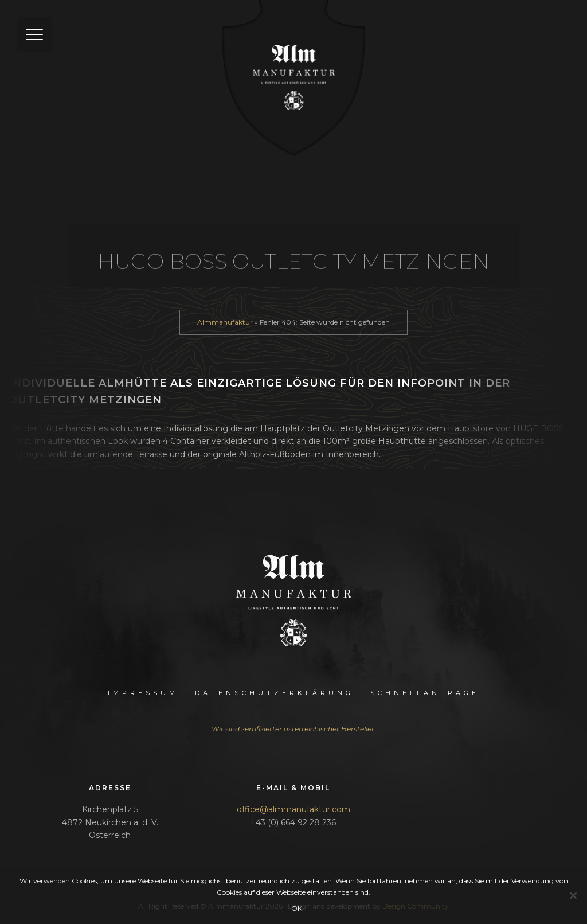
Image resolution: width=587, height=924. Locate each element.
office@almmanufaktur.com (293, 809)
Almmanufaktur (225, 322)
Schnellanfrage (425, 693)
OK (297, 908)
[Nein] (573, 895)
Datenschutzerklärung (274, 693)
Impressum (143, 693)
